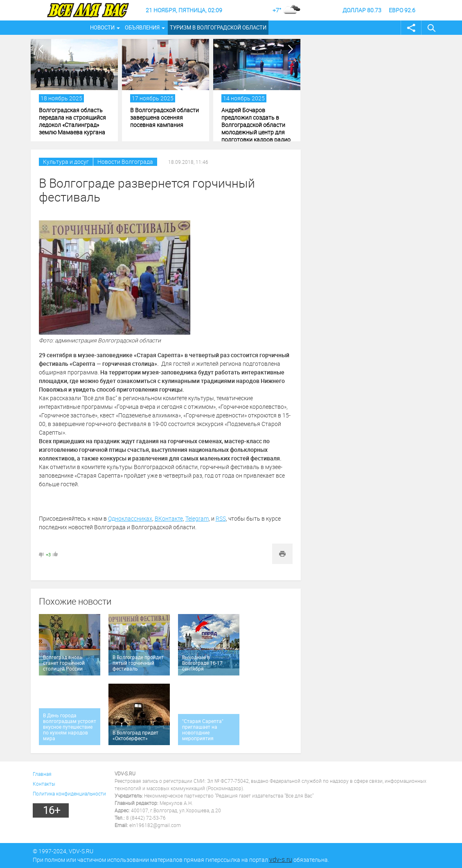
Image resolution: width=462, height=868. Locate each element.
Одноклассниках (130, 518)
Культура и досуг (66, 162)
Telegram (197, 518)
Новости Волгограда (125, 162)
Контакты (44, 784)
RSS (221, 518)
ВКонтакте (169, 518)
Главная (42, 774)
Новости (102, 27)
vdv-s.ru (281, 859)
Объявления (142, 27)
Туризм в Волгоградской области (218, 27)
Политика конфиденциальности (69, 793)
